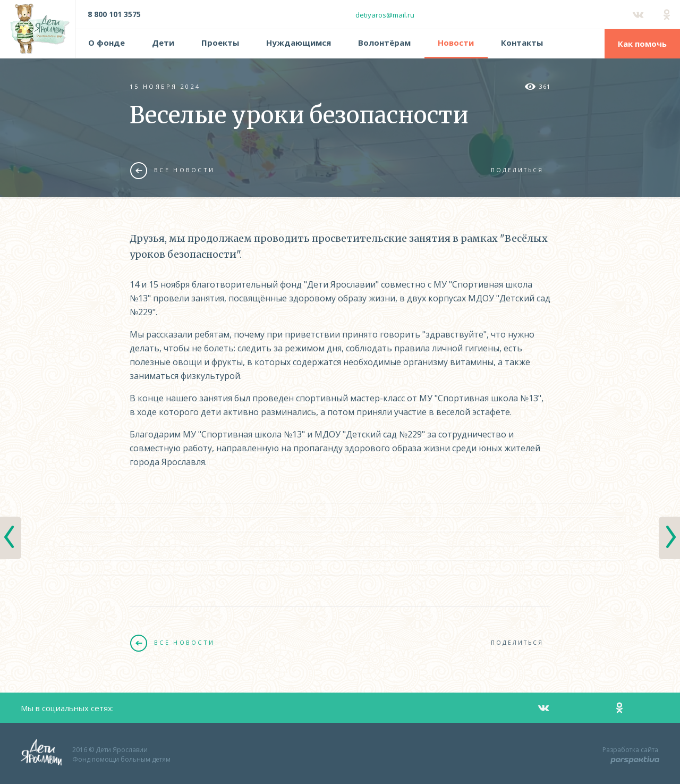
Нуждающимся (299, 43)
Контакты (522, 43)
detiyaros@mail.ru (385, 15)
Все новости (172, 170)
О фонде (107, 43)
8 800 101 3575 (114, 14)
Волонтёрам (384, 43)
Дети (163, 43)
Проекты (220, 43)
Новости (456, 43)
